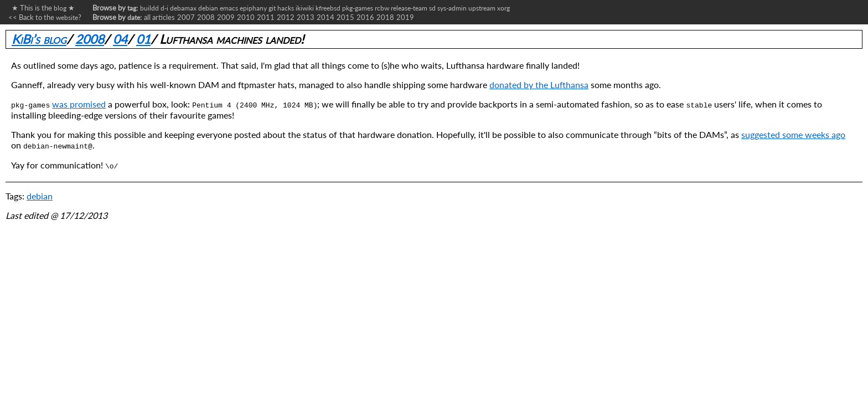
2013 (306, 17)
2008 (206, 17)
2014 (325, 17)
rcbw (382, 8)
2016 (365, 17)
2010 (246, 17)
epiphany (253, 8)
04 (120, 39)
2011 (266, 17)
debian (208, 8)
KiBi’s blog (39, 39)
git (272, 8)
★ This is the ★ (42, 8)
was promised (79, 104)
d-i (164, 8)
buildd (149, 8)
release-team (409, 8)
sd (432, 8)
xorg (503, 8)
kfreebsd (328, 8)
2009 (226, 17)
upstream (482, 8)
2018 (385, 17)
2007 (186, 17)
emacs (229, 8)
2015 (345, 17)
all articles (159, 17)
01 (143, 39)
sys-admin (452, 8)
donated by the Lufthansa (539, 85)
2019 (405, 17)
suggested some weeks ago (793, 134)
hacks (286, 8)
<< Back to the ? (45, 17)
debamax (183, 8)
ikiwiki (305, 8)
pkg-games (358, 8)
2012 (286, 17)
